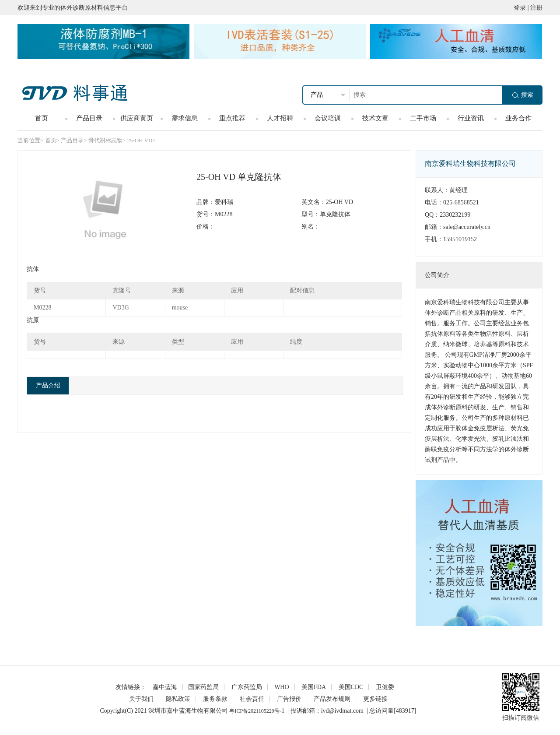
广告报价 (289, 699)
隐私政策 (178, 699)
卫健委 (385, 687)
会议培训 (328, 118)
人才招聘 (280, 118)
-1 (282, 711)
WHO (282, 687)
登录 (520, 8)
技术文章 (375, 118)
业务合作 (518, 118)
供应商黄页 (137, 118)
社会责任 (252, 699)
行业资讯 (471, 118)
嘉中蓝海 (165, 687)
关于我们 (141, 699)
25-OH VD (140, 140)
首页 (42, 118)
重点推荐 (232, 118)
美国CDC (351, 687)
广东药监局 (247, 687)
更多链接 (375, 699)
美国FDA (314, 687)
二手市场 (423, 118)
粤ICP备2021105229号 (254, 711)
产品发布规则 (332, 699)
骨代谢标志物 (105, 140)
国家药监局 (203, 687)
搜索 (523, 95)
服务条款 (215, 699)
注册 (536, 8)
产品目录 (89, 118)
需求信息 (185, 118)
